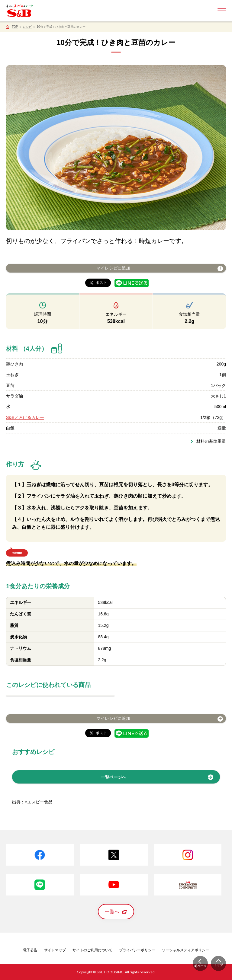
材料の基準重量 (211, 441)
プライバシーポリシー (137, 950)
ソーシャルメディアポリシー (185, 950)
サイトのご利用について (92, 950)
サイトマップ (55, 950)
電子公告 (30, 950)
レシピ (27, 27)
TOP (15, 27)
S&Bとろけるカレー (25, 417)
